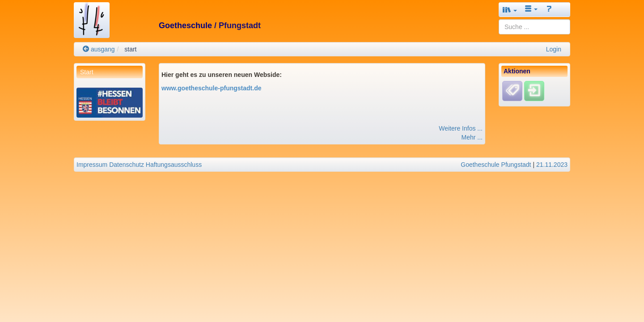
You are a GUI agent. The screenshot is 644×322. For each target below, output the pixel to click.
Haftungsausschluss (174, 165)
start (130, 49)
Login (554, 49)
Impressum (92, 165)
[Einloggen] (534, 91)
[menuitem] (110, 72)
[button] (510, 10)
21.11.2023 (552, 165)
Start (87, 72)
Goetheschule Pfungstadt (496, 165)
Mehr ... (472, 137)
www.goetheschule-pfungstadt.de (212, 88)
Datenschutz (127, 165)
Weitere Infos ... (461, 128)
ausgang (99, 49)
